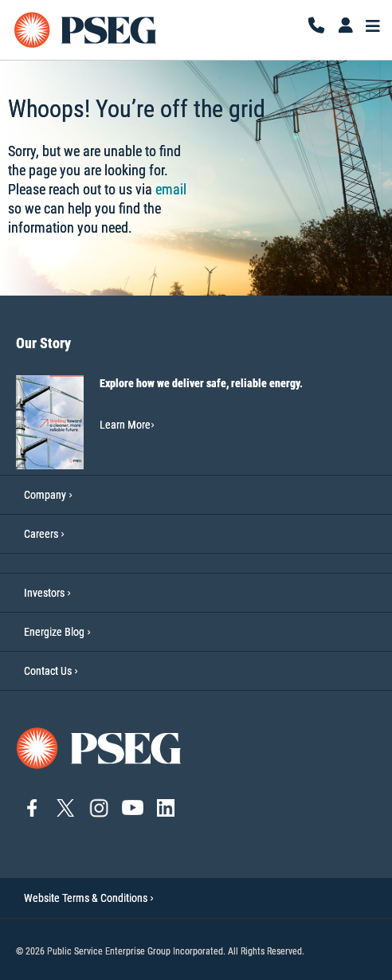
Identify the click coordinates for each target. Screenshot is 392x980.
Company (45, 495)
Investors (44, 593)
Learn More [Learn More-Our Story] (127, 425)
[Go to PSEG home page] (100, 747)
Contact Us (48, 671)
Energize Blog (54, 632)
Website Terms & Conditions (89, 898)
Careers (41, 534)
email (171, 189)
